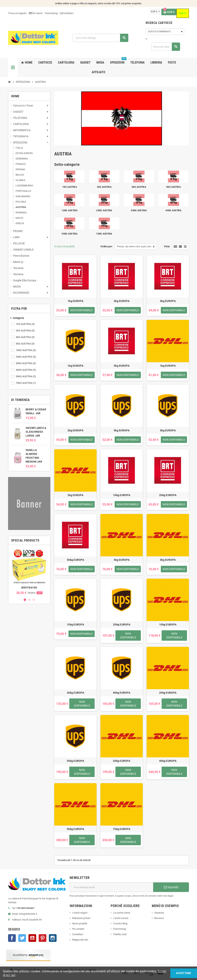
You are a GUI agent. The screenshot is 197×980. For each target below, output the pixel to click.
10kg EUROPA (122, 495)
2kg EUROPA (122, 301)
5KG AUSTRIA (25, 344)
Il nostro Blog (120, 923)
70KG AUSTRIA (26, 383)
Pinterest (43, 938)
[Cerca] (100, 38)
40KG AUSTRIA (26, 370)
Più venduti (78, 929)
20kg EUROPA (168, 495)
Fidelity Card (120, 934)
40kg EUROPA (122, 693)
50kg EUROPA (75, 761)
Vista (167, 246)
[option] (29, 571)
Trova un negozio (17, 13)
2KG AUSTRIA (25, 331)
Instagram (53, 938)
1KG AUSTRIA (25, 324)
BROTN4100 (29, 588)
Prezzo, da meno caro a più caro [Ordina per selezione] (134, 246)
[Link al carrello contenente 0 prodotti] (169, 12)
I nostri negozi (80, 913)
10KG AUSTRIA (26, 350)
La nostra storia (122, 913)
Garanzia (159, 913)
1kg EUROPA (75, 301)
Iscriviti (171, 887)
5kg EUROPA (122, 366)
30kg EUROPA (75, 560)
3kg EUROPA (168, 301)
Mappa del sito (80, 940)
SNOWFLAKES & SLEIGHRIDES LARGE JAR (36, 432)
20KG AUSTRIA (26, 357)
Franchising (51, 13)
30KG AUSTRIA (26, 363)
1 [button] (25, 600)
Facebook (12, 938)
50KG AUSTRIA (26, 376)
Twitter (22, 938)
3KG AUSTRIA (25, 337)
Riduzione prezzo (81, 918)
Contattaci (78, 934)
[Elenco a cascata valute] (155, 12)
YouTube (32, 938)
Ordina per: (107, 246)
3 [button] (34, 600)
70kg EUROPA (122, 829)
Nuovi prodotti (80, 923)
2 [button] (29, 600)
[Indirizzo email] (111, 887)
